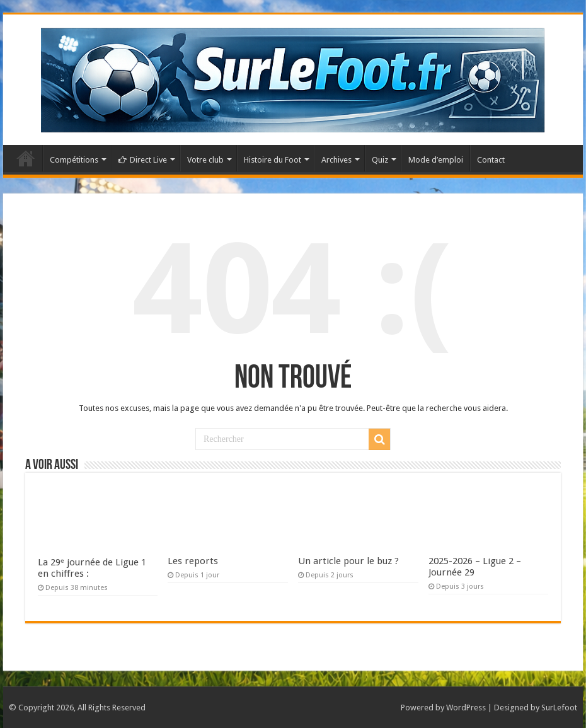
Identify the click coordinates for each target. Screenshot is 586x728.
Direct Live (143, 160)
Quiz (380, 160)
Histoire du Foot (273, 160)
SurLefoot (559, 708)
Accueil (26, 158)
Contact (491, 160)
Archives (336, 160)
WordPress (466, 708)
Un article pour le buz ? (348, 561)
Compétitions (74, 160)
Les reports (193, 561)
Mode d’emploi (436, 160)
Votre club (205, 160)
